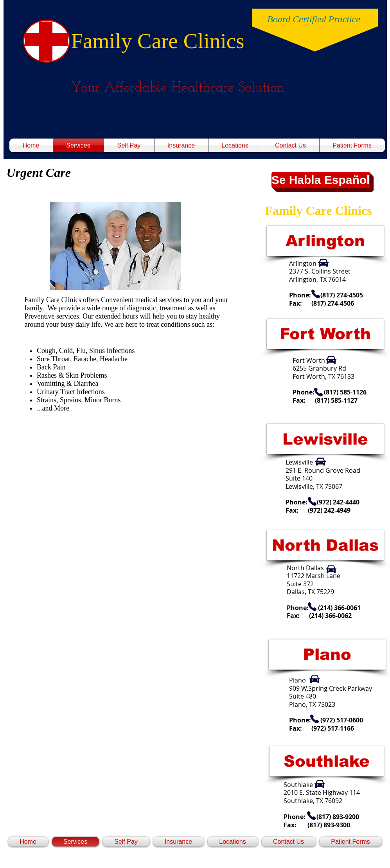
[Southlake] (327, 761)
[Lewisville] (325, 439)
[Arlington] (325, 241)
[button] (321, 180)
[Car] (323, 263)
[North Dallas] (325, 545)
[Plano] (327, 655)
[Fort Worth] (325, 334)
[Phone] (316, 294)
